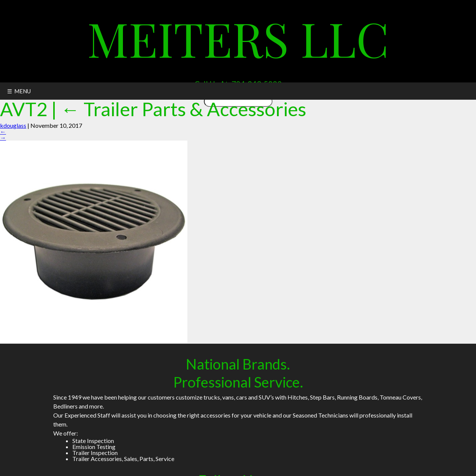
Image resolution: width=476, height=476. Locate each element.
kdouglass (13, 125)
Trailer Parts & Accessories (183, 109)
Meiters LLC (238, 38)
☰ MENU (19, 91)
